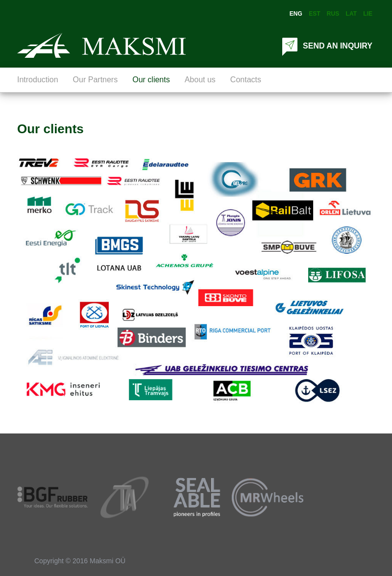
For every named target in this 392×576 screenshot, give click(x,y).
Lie (368, 14)
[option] (53, 497)
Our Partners (96, 80)
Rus (333, 14)
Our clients (151, 80)
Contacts (246, 80)
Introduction (38, 80)
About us (200, 80)
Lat (351, 14)
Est (314, 14)
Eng (296, 14)
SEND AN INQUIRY (326, 46)
